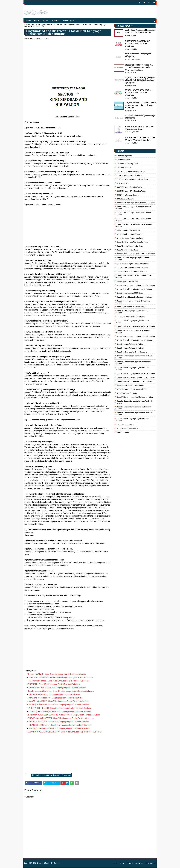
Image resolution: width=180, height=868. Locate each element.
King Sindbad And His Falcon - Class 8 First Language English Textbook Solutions (61, 691)
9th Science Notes (124, 183)
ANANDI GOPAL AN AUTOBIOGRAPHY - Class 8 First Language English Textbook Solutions (65, 732)
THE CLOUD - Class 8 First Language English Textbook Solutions (54, 694)
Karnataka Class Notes (125, 425)
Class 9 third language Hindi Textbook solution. (135, 397)
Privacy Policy (151, 863)
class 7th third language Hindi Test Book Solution (136, 326)
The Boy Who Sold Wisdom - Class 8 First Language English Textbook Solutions (61, 677)
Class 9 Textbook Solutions (127, 393)
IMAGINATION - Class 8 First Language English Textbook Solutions (55, 698)
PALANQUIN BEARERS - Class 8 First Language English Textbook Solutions (59, 705)
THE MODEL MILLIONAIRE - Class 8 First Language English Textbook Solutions (60, 725)
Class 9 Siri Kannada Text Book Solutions (132, 389)
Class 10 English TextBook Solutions (130, 234)
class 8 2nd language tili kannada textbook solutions (132, 331)
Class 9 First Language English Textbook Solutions (136, 377)
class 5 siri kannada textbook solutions (132, 271)
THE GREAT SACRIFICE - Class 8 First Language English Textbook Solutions (59, 722)
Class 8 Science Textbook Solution (130, 344)
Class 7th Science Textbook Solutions (131, 317)
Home (27, 25)
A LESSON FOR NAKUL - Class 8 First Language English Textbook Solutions (59, 728)
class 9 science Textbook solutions (130, 385)
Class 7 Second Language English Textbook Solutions (132, 302)
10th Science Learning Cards (127, 164)
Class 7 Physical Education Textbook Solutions (134, 297)
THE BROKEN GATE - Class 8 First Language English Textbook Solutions (57, 688)
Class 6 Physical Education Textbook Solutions (134, 289)
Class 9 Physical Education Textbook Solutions (134, 381)
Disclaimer (139, 863)
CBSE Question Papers (125, 199)
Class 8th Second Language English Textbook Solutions (133, 363)
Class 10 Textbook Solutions (127, 250)
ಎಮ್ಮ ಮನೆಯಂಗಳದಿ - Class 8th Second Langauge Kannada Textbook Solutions (141, 105)
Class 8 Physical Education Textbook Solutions (134, 340)
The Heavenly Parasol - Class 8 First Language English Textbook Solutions (58, 681)
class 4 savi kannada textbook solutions (132, 268)
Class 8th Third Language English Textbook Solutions (132, 369)
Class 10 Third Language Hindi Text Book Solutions (136, 254)
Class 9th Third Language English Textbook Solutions (132, 420)
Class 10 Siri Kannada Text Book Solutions (132, 242)
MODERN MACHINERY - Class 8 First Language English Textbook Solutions (59, 701)
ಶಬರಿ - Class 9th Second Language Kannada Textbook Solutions (140, 31)
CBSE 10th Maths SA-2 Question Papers (131, 191)
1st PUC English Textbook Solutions (130, 175)
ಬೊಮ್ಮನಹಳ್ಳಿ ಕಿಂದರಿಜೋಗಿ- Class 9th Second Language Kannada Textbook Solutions (139, 67)
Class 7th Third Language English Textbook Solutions (132, 322)
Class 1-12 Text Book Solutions (48, 863)
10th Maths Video (123, 160)
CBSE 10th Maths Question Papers (129, 187)
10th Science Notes (124, 167)
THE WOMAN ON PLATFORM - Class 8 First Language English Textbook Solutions (61, 718)
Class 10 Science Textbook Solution (130, 238)
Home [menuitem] (28, 21)
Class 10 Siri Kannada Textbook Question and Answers (139, 128)
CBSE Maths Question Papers (128, 195)
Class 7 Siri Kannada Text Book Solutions (132, 307)
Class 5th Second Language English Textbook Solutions (133, 276)
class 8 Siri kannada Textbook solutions (132, 352)
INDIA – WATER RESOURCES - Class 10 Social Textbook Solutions (139, 93)
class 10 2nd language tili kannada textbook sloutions (133, 208)
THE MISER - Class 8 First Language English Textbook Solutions (54, 684)
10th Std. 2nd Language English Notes (131, 171)
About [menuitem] (36, 21)
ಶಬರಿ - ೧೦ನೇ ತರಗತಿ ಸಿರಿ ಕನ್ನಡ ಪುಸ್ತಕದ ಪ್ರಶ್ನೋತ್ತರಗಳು (138, 55)
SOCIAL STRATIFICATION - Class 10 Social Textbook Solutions (140, 139)
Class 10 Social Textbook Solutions (130, 246)
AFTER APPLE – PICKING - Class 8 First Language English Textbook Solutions (60, 708)
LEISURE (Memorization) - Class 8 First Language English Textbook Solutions (60, 711)
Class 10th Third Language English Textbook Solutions (132, 259)
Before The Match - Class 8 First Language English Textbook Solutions (57, 674)
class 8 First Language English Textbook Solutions (48, 25)
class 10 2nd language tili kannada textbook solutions (133, 219)
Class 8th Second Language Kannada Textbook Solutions (133, 357)
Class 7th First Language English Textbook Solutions (132, 312)
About (122, 863)
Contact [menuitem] (45, 21)
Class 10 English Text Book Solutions (130, 230)
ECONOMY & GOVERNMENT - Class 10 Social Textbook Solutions (138, 44)
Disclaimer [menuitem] (55, 21)
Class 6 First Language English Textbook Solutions (136, 285)
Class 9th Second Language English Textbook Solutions (133, 408)
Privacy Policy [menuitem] (68, 21)
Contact (130, 863)
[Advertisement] (68, 59)
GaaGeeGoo (31, 38)
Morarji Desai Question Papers (128, 428)
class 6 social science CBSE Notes (130, 293)
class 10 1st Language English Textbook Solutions (136, 203)
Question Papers (123, 432)
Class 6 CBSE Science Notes (127, 281)
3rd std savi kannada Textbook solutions (132, 179)
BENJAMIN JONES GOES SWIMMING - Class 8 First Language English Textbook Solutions (64, 715)
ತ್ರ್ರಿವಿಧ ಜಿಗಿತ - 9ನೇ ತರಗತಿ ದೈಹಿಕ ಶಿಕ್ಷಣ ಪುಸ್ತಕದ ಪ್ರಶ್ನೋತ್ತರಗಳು (141, 117)
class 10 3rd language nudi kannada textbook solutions (133, 225)
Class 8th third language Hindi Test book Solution (136, 374)
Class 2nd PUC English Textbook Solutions (133, 264)
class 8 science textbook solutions (130, 348)
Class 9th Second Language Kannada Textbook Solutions (133, 402)
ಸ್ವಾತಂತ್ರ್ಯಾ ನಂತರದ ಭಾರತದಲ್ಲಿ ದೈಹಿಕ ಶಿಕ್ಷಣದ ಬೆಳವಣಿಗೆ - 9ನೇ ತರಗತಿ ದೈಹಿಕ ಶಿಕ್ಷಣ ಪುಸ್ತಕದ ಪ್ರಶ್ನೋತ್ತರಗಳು (140, 80)
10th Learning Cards (124, 156)
